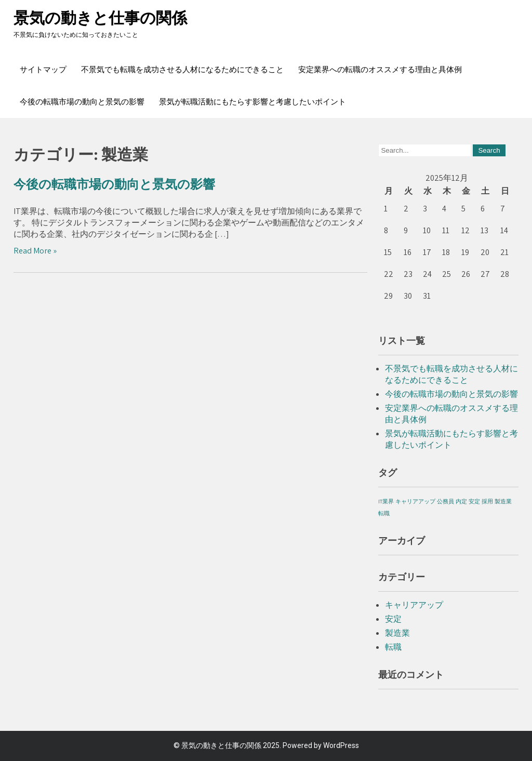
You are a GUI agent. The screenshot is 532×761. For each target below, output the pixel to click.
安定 (393, 619)
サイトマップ (43, 70)
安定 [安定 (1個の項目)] (474, 501)
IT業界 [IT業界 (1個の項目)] (386, 501)
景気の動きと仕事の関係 (100, 18)
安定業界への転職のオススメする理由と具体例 (380, 70)
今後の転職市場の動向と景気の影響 (82, 102)
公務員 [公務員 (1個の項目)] (445, 501)
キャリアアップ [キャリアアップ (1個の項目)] (415, 501)
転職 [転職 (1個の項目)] (384, 513)
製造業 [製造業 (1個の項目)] (503, 501)
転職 (393, 647)
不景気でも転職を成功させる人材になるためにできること (182, 70)
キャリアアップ (414, 605)
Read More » (35, 251)
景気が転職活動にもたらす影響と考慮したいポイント (252, 102)
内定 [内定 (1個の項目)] (461, 501)
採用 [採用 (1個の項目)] (487, 501)
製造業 (397, 633)
